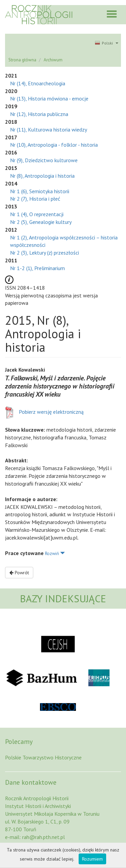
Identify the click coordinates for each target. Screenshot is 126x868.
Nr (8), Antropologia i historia (42, 176)
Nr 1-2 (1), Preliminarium (37, 268)
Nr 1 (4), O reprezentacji (37, 214)
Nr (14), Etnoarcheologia (38, 83)
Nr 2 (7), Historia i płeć (35, 199)
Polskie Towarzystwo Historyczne (43, 757)
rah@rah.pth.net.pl (44, 837)
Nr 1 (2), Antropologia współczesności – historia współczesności (64, 241)
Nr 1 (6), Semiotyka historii (40, 191)
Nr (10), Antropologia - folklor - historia (54, 145)
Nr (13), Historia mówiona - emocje (49, 98)
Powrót (19, 573)
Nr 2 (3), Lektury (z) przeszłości (45, 253)
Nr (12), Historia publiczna (39, 114)
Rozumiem (92, 859)
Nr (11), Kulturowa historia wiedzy (49, 129)
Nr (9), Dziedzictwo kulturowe (44, 160)
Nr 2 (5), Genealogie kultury (41, 222)
